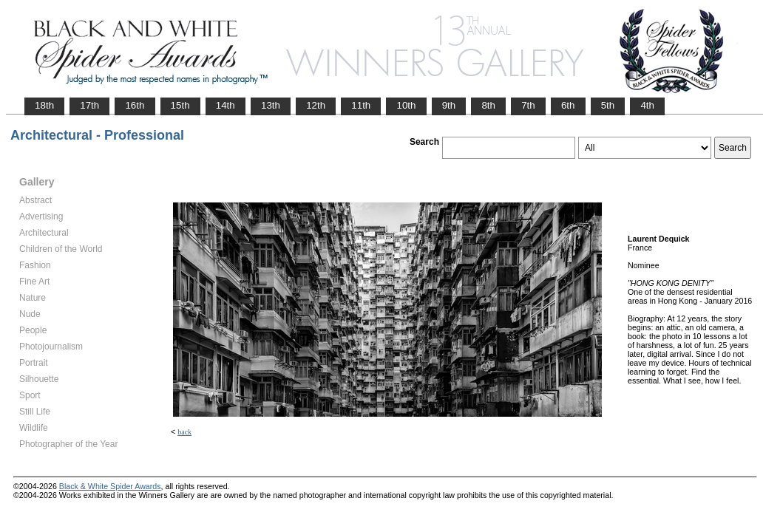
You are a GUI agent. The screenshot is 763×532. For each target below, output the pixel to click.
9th (449, 105)
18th (44, 105)
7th (528, 105)
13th (271, 105)
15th (180, 105)
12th (316, 105)
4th (647, 105)
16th (135, 105)
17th (89, 105)
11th (361, 105)
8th (488, 105)
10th (406, 105)
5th (608, 105)
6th (568, 105)
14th (225, 105)
